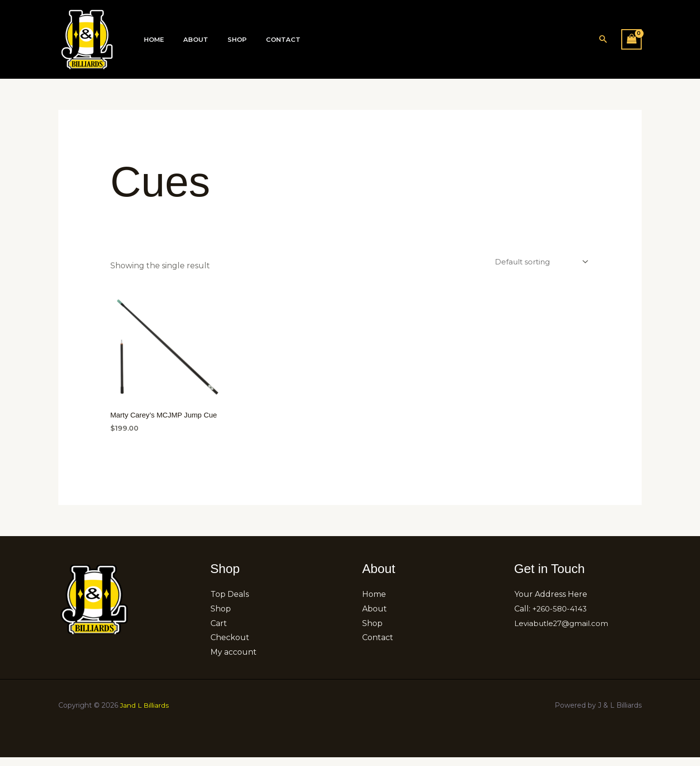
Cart (219, 632)
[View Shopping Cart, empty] (631, 39)
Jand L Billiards (145, 714)
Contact (259, 40)
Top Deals (230, 603)
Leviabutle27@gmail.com (564, 632)
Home (150, 40)
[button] (603, 39)
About (185, 40)
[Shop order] (537, 262)
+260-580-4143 (561, 618)
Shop (220, 40)
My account (234, 661)
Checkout (230, 646)
